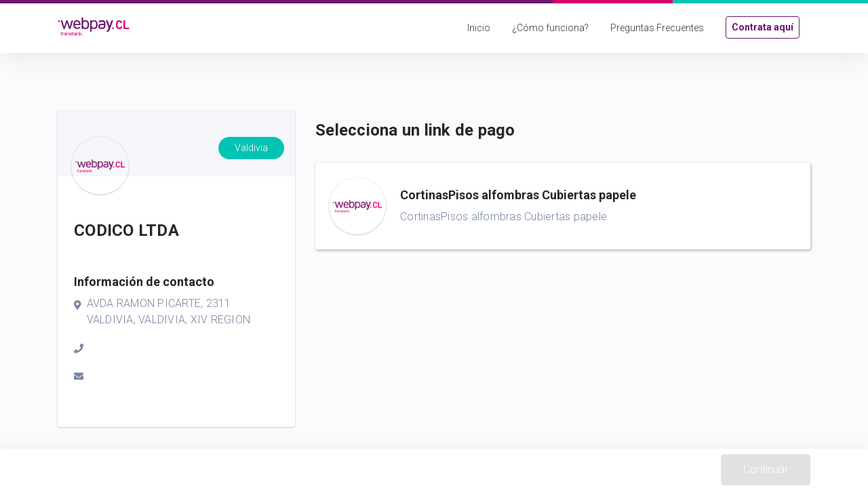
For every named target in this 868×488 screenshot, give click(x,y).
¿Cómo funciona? (550, 28)
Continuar (766, 469)
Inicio (479, 28)
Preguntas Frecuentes (657, 28)
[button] (563, 206)
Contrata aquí (763, 27)
